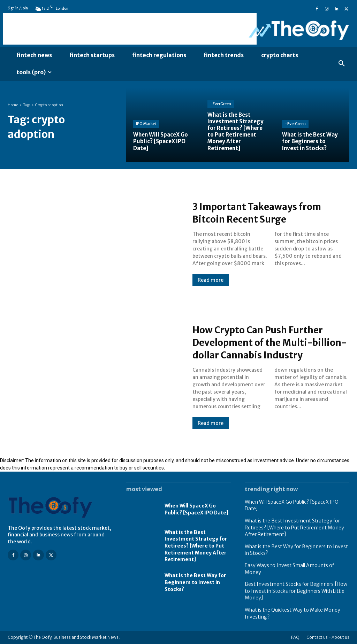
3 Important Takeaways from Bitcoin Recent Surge (266, 212)
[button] (342, 64)
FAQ (295, 637)
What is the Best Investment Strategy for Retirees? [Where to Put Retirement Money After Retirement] (196, 546)
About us (340, 637)
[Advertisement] (130, 29)
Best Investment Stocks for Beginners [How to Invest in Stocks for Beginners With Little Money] (296, 591)
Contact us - (319, 637)
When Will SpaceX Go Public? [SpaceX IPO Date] (196, 509)
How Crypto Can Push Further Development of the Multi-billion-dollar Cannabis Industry (266, 342)
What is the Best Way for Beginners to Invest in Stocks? (195, 582)
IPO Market (146, 124)
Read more (211, 280)
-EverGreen (221, 104)
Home (13, 105)
